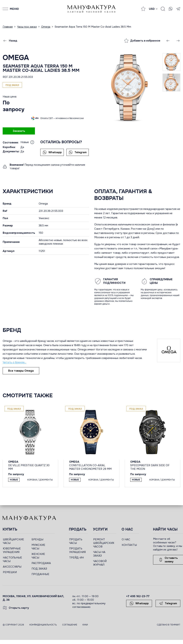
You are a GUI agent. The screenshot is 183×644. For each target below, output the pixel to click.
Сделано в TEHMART (169, 625)
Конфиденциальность (43, 625)
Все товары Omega (21, 371)
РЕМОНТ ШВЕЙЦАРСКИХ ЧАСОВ (104, 543)
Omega (16, 58)
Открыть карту (16, 608)
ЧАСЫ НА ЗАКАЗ (99, 554)
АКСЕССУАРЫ (12, 567)
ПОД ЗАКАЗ (39, 569)
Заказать (19, 131)
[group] (128, 87)
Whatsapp (52, 152)
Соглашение (70, 625)
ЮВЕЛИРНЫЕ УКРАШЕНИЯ (12, 550)
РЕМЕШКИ (10, 572)
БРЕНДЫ (37, 539)
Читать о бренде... (14, 362)
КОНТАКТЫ (129, 545)
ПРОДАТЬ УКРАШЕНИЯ (77, 550)
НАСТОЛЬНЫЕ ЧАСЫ (12, 559)
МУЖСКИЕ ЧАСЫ (38, 547)
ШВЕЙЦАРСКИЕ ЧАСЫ (13, 541)
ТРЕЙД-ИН (76, 558)
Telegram (78, 152)
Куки (85, 625)
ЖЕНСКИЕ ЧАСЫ (38, 556)
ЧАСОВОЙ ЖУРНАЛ (100, 563)
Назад (10, 41)
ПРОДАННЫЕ (40, 574)
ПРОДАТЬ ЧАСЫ (76, 541)
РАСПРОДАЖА (41, 563)
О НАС (126, 539)
